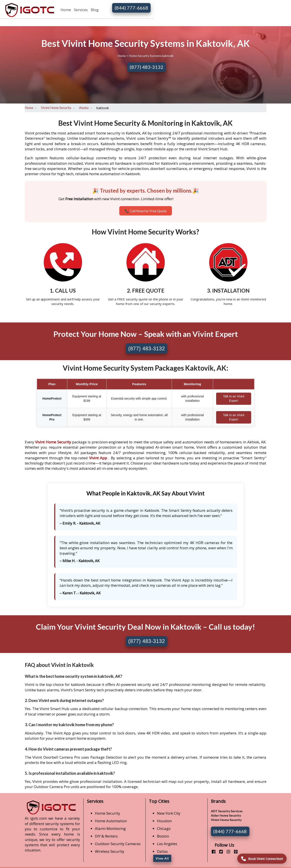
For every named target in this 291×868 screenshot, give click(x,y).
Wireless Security (110, 851)
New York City (169, 813)
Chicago (164, 828)
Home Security (108, 813)
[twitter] (219, 852)
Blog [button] (95, 10)
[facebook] (212, 852)
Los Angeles (167, 844)
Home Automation (111, 821)
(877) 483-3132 (146, 67)
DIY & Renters (106, 836)
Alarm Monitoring (110, 828)
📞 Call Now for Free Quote (146, 211)
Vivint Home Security (56, 108)
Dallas (162, 851)
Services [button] (81, 10)
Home (66, 10)
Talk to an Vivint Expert (234, 398)
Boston (163, 836)
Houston (164, 821)
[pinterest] (234, 852)
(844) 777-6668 (131, 8)
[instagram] (227, 852)
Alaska (84, 108)
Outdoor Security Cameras (118, 844)
